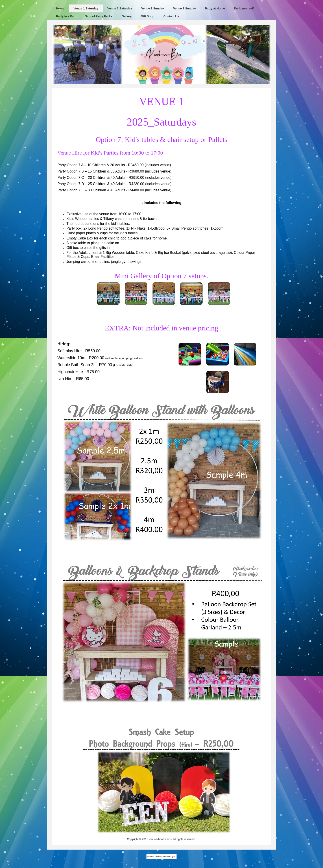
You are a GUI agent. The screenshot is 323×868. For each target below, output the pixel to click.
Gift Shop (147, 16)
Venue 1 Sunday (153, 8)
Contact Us (171, 16)
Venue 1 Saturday (86, 8)
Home (60, 8)
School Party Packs (99, 16)
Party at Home (215, 8)
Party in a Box (66, 16)
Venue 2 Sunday (184, 8)
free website (161, 856)
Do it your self (244, 8)
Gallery (127, 16)
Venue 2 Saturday (120, 8)
